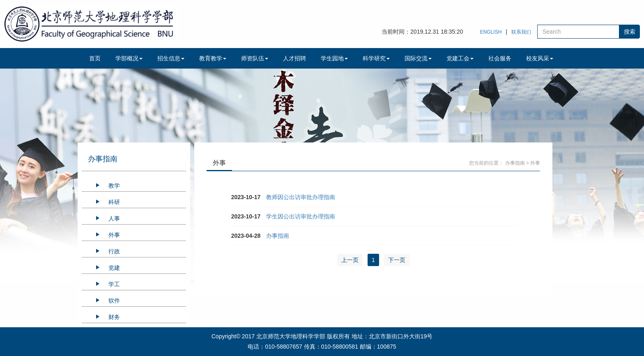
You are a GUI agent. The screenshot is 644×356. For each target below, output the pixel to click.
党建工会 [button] (460, 58)
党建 (114, 268)
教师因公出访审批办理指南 (301, 197)
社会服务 (500, 58)
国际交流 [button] (418, 58)
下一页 (397, 260)
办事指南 (515, 163)
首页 (95, 58)
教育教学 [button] (213, 58)
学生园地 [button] (334, 58)
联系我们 (521, 32)
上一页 (350, 260)
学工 (114, 284)
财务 (114, 317)
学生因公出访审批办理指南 (301, 216)
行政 (114, 251)
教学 (114, 186)
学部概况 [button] (129, 58)
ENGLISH (491, 32)
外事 (114, 235)
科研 (114, 202)
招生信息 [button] (171, 58)
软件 (114, 301)
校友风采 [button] (540, 58)
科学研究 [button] (376, 58)
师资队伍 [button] (255, 58)
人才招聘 (294, 58)
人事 (114, 218)
